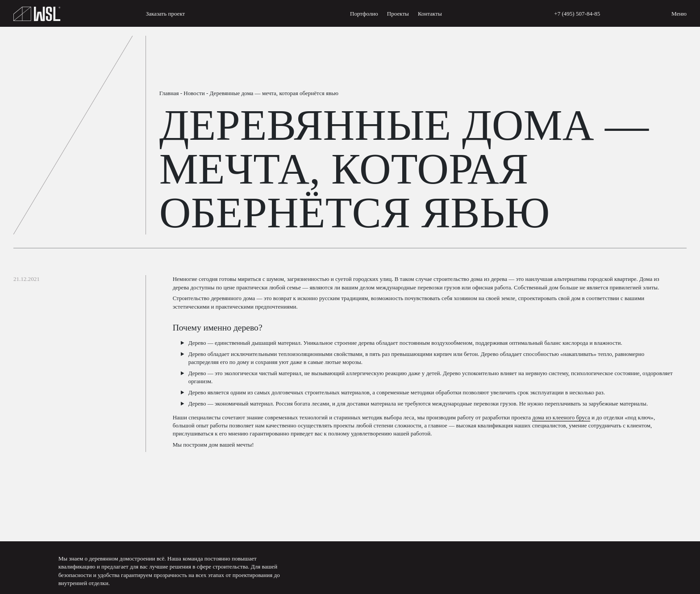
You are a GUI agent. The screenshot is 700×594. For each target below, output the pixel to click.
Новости (194, 93)
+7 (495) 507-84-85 (577, 14)
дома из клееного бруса (561, 417)
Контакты (430, 14)
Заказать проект (166, 14)
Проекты (398, 14)
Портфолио (364, 14)
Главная (169, 93)
